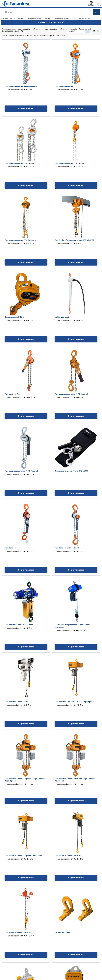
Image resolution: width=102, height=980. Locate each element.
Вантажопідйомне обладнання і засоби (61, 29)
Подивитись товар (26, 108)
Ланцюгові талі (85, 29)
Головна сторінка (9, 29)
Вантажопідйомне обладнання (30, 29)
